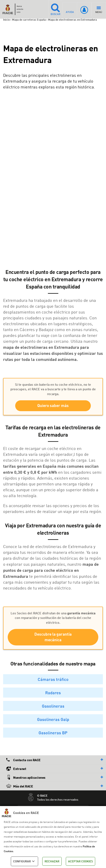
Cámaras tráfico (53, 680)
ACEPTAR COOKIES (80, 861)
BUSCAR (55, 9)
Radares (53, 693)
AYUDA (70, 9)
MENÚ (99, 10)
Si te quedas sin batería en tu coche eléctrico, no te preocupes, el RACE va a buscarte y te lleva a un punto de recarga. (53, 389)
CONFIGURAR (24, 861)
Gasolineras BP (53, 733)
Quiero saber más (53, 406)
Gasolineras (53, 706)
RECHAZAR (52, 861)
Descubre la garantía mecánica (53, 637)
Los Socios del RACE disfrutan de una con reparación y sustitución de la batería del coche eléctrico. (53, 618)
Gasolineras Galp (53, 720)
